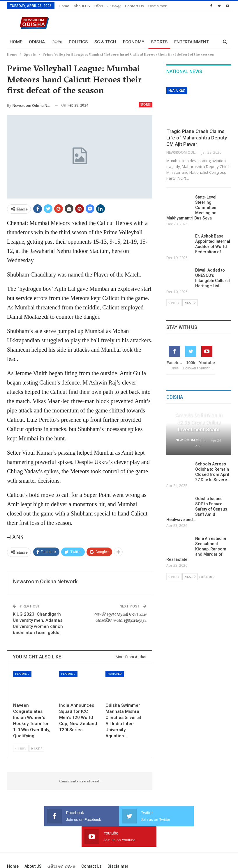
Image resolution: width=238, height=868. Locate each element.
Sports (159, 42)
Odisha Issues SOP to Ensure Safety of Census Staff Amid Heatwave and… (197, 509)
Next (37, 748)
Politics (78, 42)
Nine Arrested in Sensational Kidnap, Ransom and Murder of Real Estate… (196, 549)
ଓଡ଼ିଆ (57, 42)
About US (82, 6)
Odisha (37, 42)
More (155, 6)
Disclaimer (118, 846)
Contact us (134, 6)
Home (64, 6)
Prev (21, 748)
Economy (134, 42)
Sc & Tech (105, 42)
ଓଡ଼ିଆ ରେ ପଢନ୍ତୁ (107, 6)
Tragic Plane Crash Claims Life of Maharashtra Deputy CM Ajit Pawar (197, 138)
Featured (22, 674)
